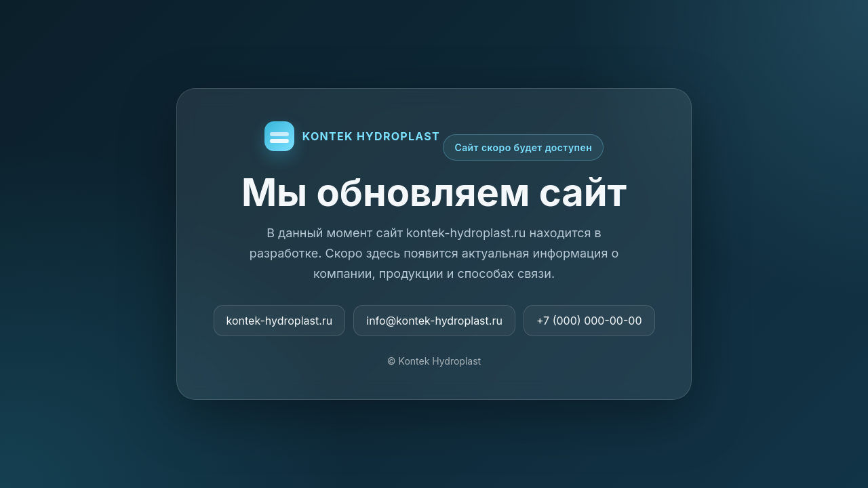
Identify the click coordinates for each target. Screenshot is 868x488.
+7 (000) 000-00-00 (589, 321)
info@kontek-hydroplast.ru (434, 321)
